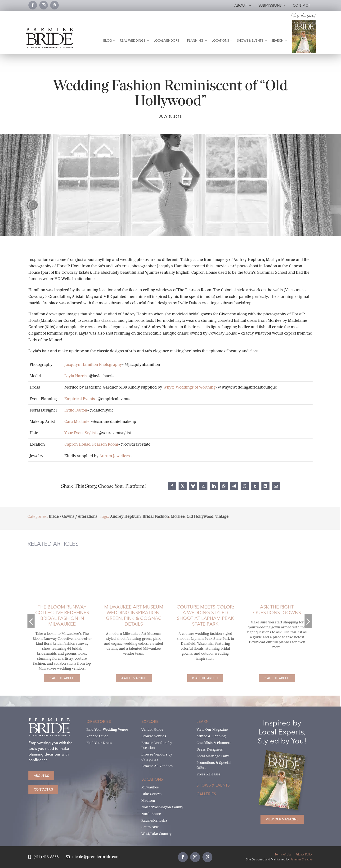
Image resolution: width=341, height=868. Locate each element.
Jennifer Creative (301, 859)
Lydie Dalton (76, 410)
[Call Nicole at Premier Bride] (44, 857)
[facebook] (33, 5)
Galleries (206, 794)
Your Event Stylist (80, 433)
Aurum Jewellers (115, 456)
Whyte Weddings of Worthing (189, 387)
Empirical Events (80, 399)
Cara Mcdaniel (78, 422)
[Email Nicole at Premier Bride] (93, 857)
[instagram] (44, 5)
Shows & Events (213, 785)
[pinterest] (54, 5)
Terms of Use (283, 854)
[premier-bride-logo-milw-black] (50, 30)
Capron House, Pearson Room (91, 444)
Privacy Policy (304, 854)
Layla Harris (76, 376)
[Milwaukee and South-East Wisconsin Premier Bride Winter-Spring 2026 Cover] (304, 22)
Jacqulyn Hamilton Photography (93, 365)
